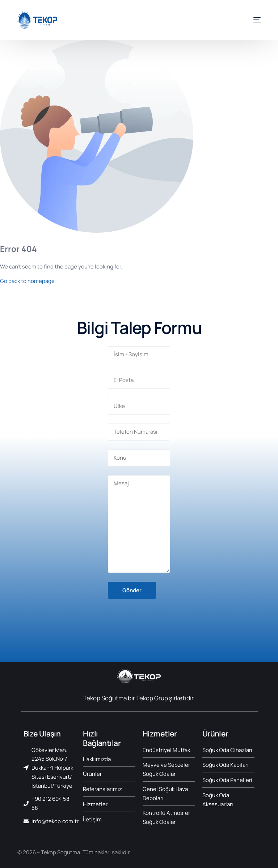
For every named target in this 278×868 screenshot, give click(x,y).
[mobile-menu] (252, 20)
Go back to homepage (27, 281)
